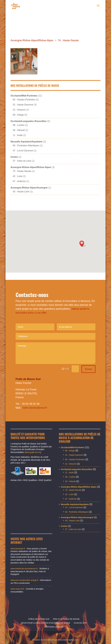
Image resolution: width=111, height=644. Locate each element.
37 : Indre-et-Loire (22, 161)
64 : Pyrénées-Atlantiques (26, 146)
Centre (14, 157)
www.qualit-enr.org (33, 452)
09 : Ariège (18, 115)
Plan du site (80, 623)
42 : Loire (18, 176)
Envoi (88, 369)
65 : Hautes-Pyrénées (24, 100)
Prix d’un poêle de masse (66, 619)
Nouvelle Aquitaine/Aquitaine (27, 142)
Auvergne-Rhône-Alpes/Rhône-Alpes (32, 40)
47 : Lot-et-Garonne (23, 151)
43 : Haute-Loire (21, 192)
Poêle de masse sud (39, 619)
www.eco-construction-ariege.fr (24, 580)
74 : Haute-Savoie (68, 40)
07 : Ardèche (19, 181)
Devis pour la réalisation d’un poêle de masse (46, 623)
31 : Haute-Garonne (23, 105)
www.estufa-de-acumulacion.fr (24, 569)
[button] (83, 244)
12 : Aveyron (19, 110)
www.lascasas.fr (18, 549)
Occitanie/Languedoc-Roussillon (29, 121)
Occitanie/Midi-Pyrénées (24, 96)
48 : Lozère (18, 125)
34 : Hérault (19, 130)
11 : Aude (18, 135)
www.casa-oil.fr (17, 589)
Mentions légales (54, 627)
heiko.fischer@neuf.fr (35, 408)
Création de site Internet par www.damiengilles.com (55, 640)
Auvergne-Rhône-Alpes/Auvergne (29, 188)
